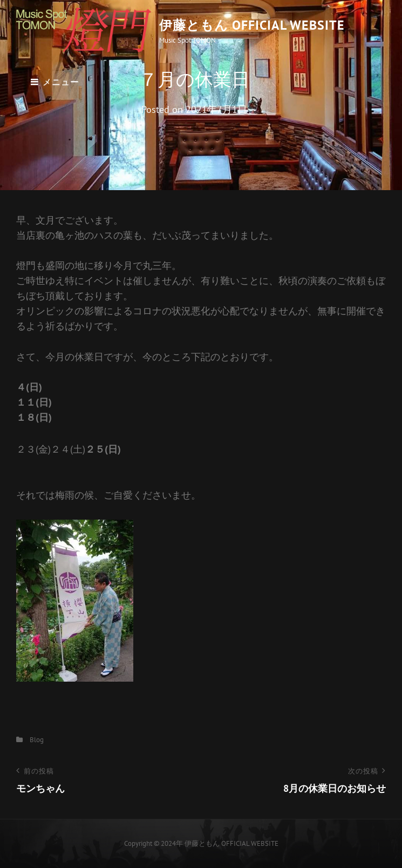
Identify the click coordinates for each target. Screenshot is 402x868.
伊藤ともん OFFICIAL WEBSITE (252, 25)
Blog (37, 740)
